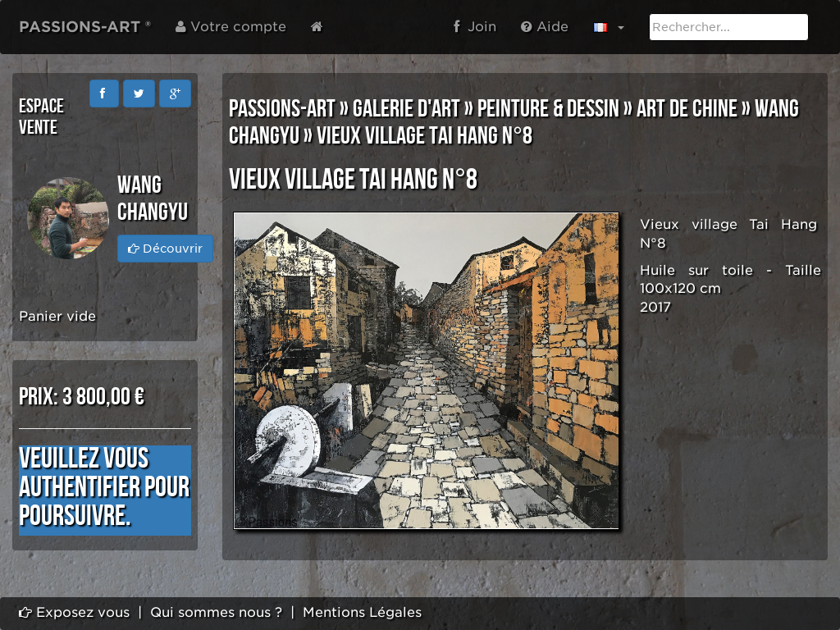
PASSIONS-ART (282, 109)
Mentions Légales (362, 612)
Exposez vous (74, 612)
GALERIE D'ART (406, 109)
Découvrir (165, 249)
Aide (545, 27)
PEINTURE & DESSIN (548, 109)
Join (475, 27)
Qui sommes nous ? (216, 612)
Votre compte (231, 27)
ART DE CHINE (687, 109)
